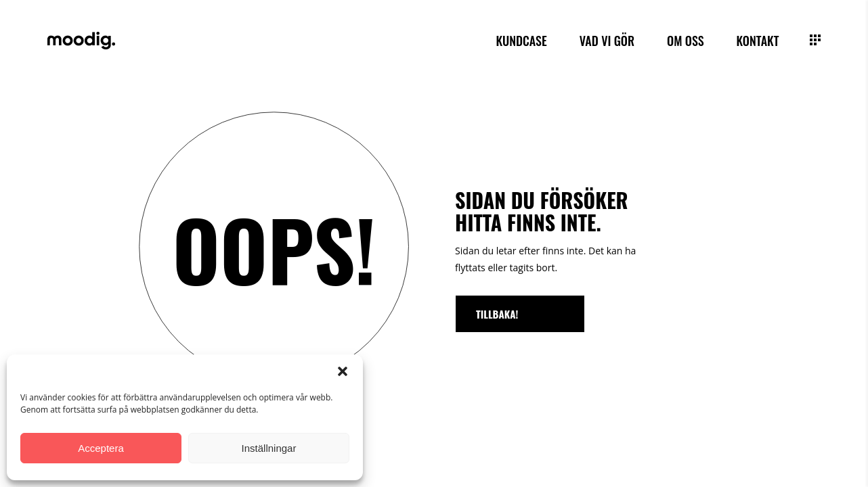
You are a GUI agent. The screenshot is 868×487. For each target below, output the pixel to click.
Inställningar (269, 448)
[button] (343, 371)
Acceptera (101, 448)
